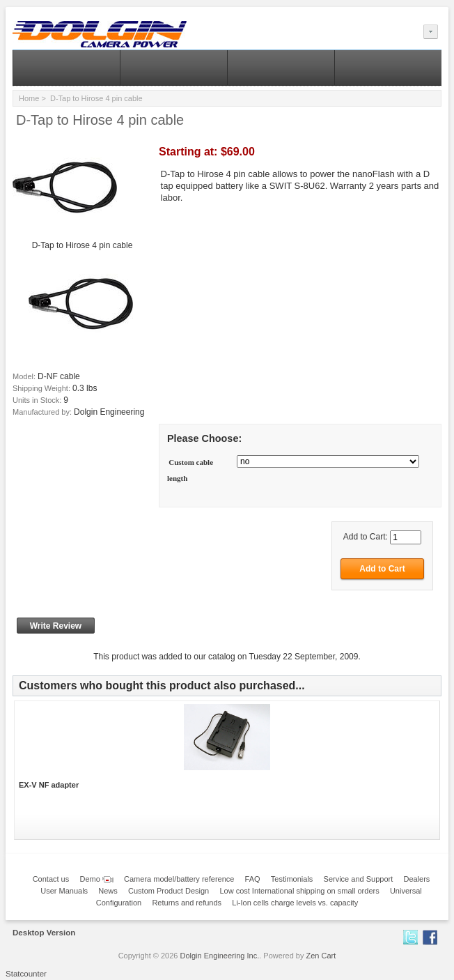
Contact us (51, 879)
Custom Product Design (169, 891)
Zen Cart (321, 956)
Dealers (416, 879)
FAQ (253, 879)
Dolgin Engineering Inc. (220, 956)
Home (29, 98)
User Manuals (64, 891)
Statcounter (26, 974)
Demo (96, 879)
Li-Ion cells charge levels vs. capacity (295, 903)
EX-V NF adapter (49, 785)
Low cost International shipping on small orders (299, 891)
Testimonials (292, 879)
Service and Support (359, 879)
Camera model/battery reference (179, 879)
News (108, 891)
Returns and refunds (187, 903)
